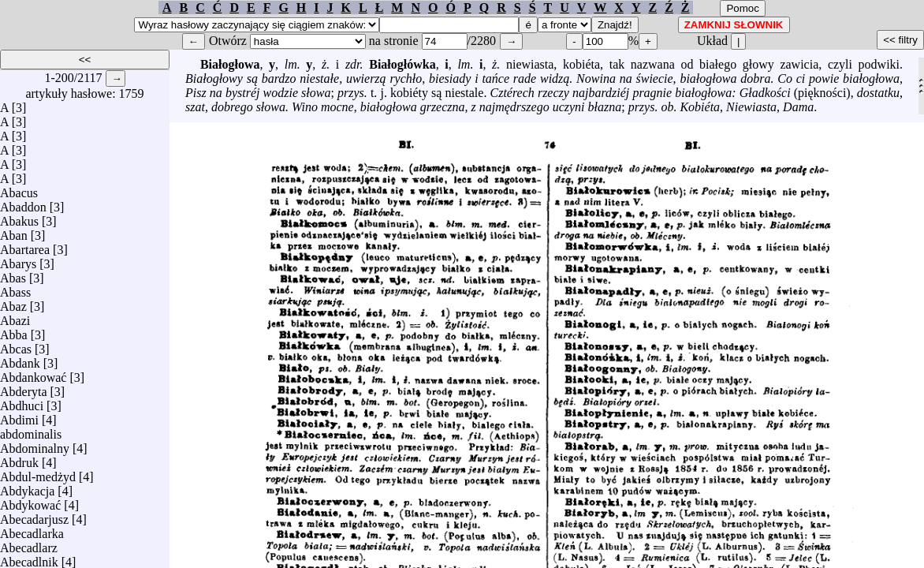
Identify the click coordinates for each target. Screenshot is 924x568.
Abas (13, 274)
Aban (14, 232)
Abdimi (19, 416)
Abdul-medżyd (38, 473)
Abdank (20, 359)
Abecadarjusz (34, 516)
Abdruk (19, 459)
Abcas (16, 345)
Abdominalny (35, 445)
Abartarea (25, 246)
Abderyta (24, 388)
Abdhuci (22, 402)
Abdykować (30, 501)
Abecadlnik (29, 558)
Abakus (19, 217)
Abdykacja (27, 487)
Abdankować (33, 374)
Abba (14, 331)
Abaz (13, 303)
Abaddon (23, 203)
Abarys (18, 260)
